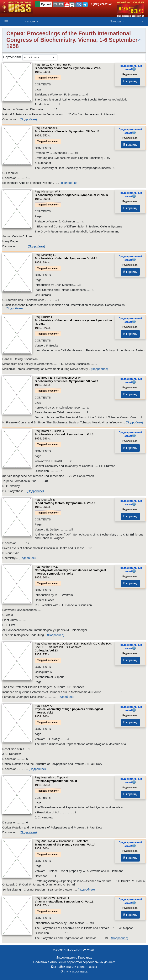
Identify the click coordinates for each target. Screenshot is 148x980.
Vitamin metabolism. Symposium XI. (64, 901)
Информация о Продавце (74, 957)
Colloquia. (46, 650)
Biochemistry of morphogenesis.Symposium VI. (71, 195)
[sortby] (40, 57)
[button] (67, 4)
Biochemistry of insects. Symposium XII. (67, 131)
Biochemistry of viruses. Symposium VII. (66, 381)
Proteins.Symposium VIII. (56, 781)
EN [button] (61, 4)
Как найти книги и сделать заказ (74, 967)
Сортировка (12, 57)
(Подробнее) (28, 119)
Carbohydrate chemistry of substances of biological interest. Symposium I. (70, 572)
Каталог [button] (30, 21)
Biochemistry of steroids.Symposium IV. (66, 258)
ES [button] (55, 4)
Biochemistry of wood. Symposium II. (64, 434)
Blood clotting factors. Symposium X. (65, 503)
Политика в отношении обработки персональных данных (74, 962)
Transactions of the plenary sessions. (65, 844)
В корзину (130, 81)
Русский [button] (46, 4)
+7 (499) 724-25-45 (101, 4)
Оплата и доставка (74, 971)
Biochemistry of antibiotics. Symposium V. (68, 68)
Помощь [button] (116, 21)
